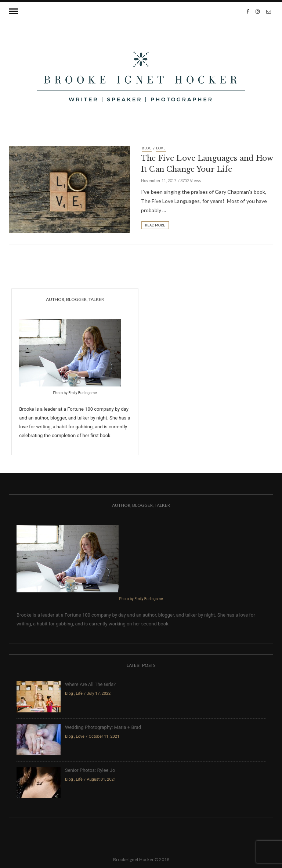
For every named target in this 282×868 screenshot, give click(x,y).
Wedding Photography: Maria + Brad (103, 727)
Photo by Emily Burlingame (75, 393)
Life (79, 693)
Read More (155, 225)
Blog (147, 148)
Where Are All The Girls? (90, 684)
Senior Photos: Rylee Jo (90, 770)
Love (161, 148)
